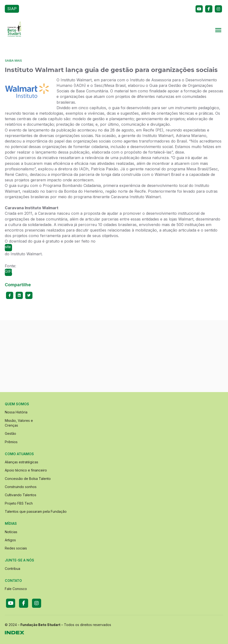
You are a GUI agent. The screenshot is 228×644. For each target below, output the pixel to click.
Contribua (13, 569)
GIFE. (8, 271)
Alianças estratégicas (22, 462)
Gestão (10, 433)
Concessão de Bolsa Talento (28, 479)
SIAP (12, 9)
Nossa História (16, 412)
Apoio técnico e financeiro (26, 470)
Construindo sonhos (21, 487)
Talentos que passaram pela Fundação (36, 511)
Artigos (10, 540)
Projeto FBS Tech (19, 503)
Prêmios (11, 442)
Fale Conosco (16, 589)
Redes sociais (16, 548)
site (8, 247)
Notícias (11, 532)
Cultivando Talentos (21, 495)
